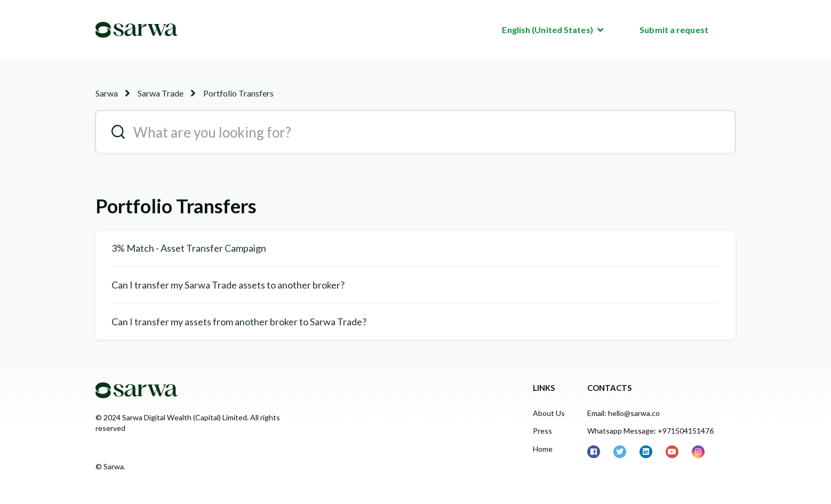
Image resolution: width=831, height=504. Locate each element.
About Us (549, 413)
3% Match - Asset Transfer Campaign (189, 248)
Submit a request (674, 30)
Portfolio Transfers (238, 93)
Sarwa (107, 93)
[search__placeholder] (415, 132)
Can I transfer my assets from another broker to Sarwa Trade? (239, 322)
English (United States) (548, 30)
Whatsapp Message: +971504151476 (650, 431)
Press (542, 431)
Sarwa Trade (161, 93)
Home (543, 449)
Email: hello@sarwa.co (624, 413)
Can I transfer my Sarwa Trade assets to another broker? (228, 285)
